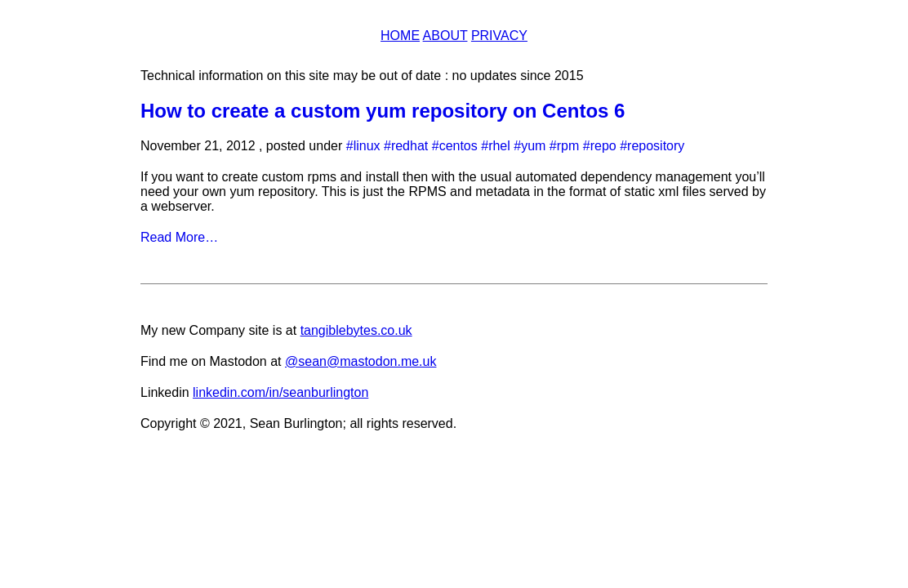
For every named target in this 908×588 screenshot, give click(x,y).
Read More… (179, 237)
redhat (409, 146)
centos (458, 146)
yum (533, 146)
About (445, 36)
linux (367, 146)
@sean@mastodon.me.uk (361, 361)
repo (603, 146)
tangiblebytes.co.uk (356, 330)
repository (656, 146)
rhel (499, 146)
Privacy (499, 36)
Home (400, 36)
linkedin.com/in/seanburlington (280, 392)
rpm (568, 146)
